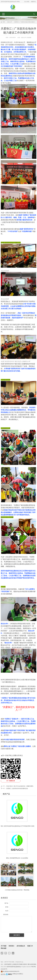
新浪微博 (2, 953)
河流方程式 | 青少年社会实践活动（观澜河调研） (20, 786)
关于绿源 (4, 946)
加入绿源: (27, 2)
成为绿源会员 (21, 946)
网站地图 (4, 948)
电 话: (7, 911)
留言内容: (6, 915)
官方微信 (9, 953)
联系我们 (11, 946)
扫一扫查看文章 (11, 781)
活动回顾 (29, 38)
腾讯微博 (6, 953)
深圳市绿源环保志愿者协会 (14, 967)
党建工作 (30, 946)
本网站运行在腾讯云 (18, 974)
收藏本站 (33, 2)
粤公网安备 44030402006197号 (11, 971)
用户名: (6, 903)
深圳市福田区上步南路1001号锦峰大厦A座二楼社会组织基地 (20, 964)
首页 (4, 22)
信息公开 (9, 22)
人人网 (13, 953)
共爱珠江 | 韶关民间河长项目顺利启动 (17, 789)
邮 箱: (7, 907)
